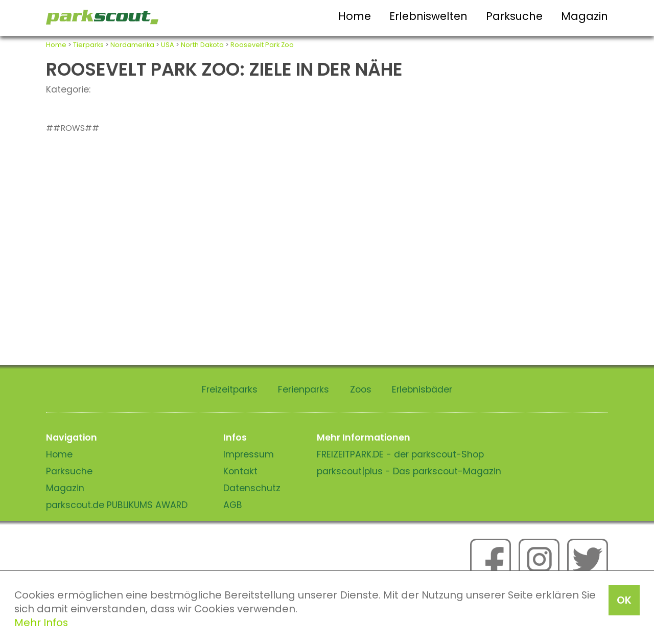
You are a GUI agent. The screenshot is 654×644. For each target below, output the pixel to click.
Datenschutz (252, 488)
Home (355, 16)
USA (168, 45)
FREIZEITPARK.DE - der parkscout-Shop (400, 454)
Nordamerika (132, 45)
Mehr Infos (41, 623)
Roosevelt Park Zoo (262, 45)
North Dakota (202, 45)
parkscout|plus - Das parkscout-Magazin (409, 471)
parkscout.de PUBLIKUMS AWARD (117, 505)
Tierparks (88, 45)
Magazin (585, 16)
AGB (233, 505)
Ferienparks (303, 389)
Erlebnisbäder (422, 389)
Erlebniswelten (428, 16)
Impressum (249, 454)
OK (624, 600)
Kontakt (240, 471)
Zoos (361, 389)
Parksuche (514, 16)
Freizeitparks (230, 389)
